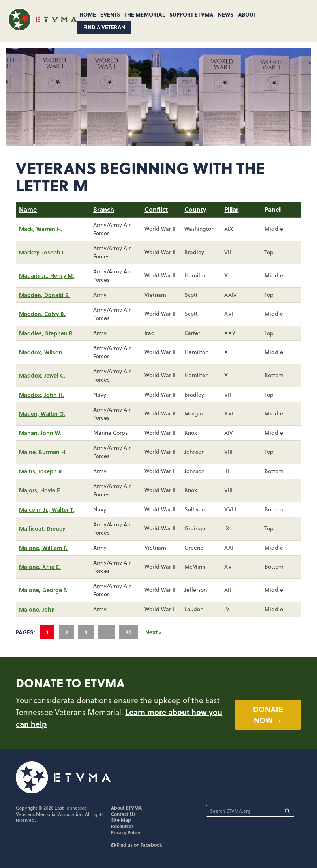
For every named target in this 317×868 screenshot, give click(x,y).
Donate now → (268, 715)
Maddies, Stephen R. (47, 333)
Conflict (156, 209)
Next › (153, 632)
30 (129, 632)
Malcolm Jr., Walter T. (47, 509)
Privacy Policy (126, 832)
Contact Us (123, 814)
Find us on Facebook (137, 845)
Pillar (231, 209)
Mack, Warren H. (41, 229)
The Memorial (145, 14)
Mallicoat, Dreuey (42, 528)
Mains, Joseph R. (41, 471)
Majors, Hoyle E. (40, 490)
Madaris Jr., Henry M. (47, 275)
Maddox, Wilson (41, 352)
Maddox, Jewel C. (42, 375)
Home (88, 14)
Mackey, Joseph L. (43, 252)
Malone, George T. (43, 590)
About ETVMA (126, 808)
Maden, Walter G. (42, 413)
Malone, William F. (43, 548)
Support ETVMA (191, 14)
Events (110, 14)
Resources (122, 826)
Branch (104, 209)
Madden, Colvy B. (42, 314)
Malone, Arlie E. (40, 567)
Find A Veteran (104, 27)
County (195, 209)
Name (28, 209)
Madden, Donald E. (44, 295)
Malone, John (37, 609)
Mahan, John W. (40, 433)
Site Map (121, 820)
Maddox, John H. (41, 395)
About (247, 14)
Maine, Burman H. (43, 452)
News (226, 14)
